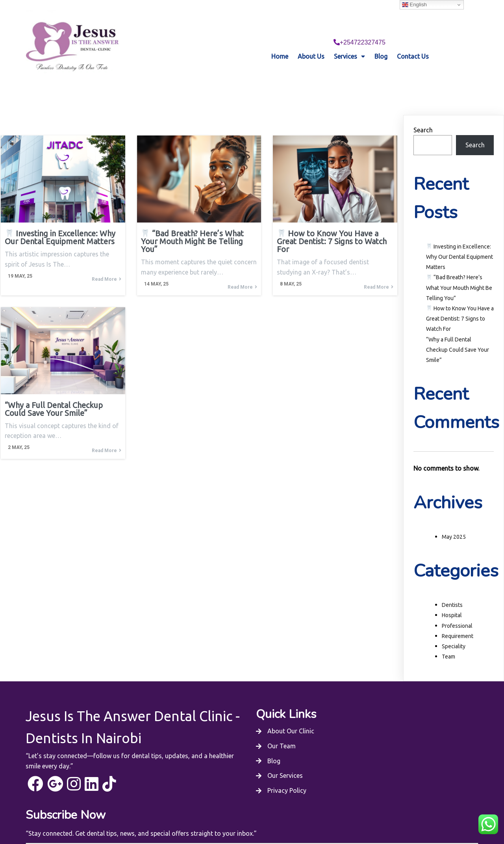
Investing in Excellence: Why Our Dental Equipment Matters (460, 243)
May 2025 (454, 523)
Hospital (452, 601)
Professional (457, 612)
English (414, 5)
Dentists (452, 591)
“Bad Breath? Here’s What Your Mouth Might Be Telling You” (459, 274)
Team (448, 643)
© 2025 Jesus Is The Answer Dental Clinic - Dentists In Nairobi (252, 815)
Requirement (458, 622)
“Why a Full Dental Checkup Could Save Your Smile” (458, 336)
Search (423, 116)
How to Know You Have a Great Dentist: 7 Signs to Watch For (460, 304)
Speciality (454, 632)
